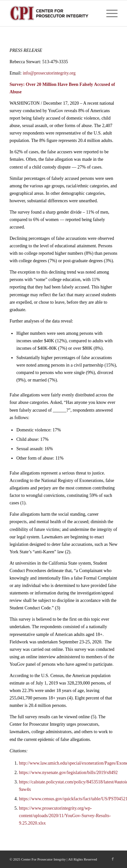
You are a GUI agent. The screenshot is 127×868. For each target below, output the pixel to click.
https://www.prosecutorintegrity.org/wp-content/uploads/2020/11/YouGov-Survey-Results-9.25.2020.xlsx (65, 816)
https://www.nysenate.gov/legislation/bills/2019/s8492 (68, 773)
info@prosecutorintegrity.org (49, 73)
